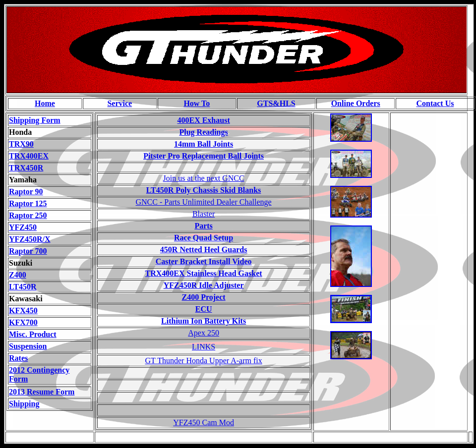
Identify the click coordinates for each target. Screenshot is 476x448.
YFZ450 (23, 227)
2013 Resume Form (42, 392)
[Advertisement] (431, 262)
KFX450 (23, 310)
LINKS (204, 347)
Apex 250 (204, 333)
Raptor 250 (28, 215)
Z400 (18, 275)
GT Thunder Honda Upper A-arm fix (203, 361)
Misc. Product (33, 334)
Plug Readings (203, 132)
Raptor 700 (28, 251)
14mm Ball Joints (204, 144)
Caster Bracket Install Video (204, 261)
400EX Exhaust (203, 120)
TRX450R (26, 168)
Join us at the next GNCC (204, 178)
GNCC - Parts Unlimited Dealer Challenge (204, 202)
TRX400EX (29, 156)
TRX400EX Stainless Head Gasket (204, 273)
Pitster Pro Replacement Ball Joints (204, 156)
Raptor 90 (26, 192)
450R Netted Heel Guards (204, 250)
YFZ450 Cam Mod (204, 422)
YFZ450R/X (30, 239)
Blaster (204, 214)
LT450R (23, 287)
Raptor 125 (28, 203)
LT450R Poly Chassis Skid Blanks (204, 190)
